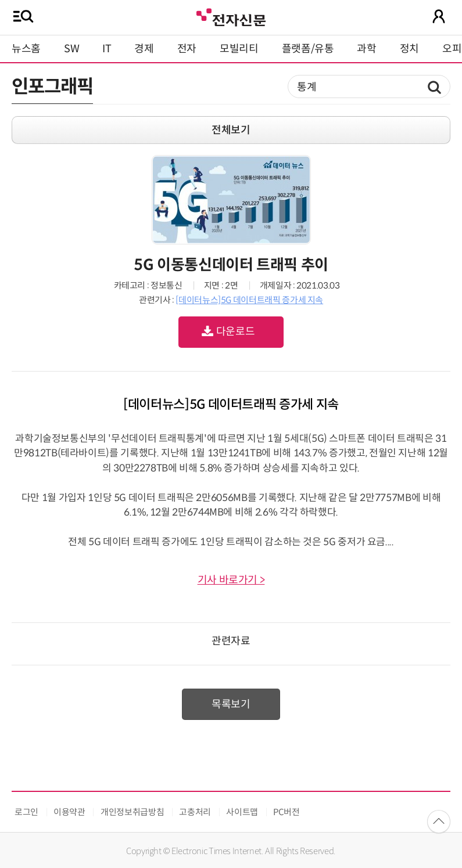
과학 (366, 49)
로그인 (26, 812)
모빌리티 (239, 49)
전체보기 (231, 130)
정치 (409, 49)
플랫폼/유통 (308, 49)
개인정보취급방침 (132, 812)
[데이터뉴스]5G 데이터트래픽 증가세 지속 (249, 300)
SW (71, 49)
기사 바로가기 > (231, 580)
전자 (187, 49)
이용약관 (69, 812)
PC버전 (286, 812)
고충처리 (195, 812)
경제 (144, 49)
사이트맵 (242, 812)
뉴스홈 (26, 49)
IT (107, 49)
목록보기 (231, 704)
